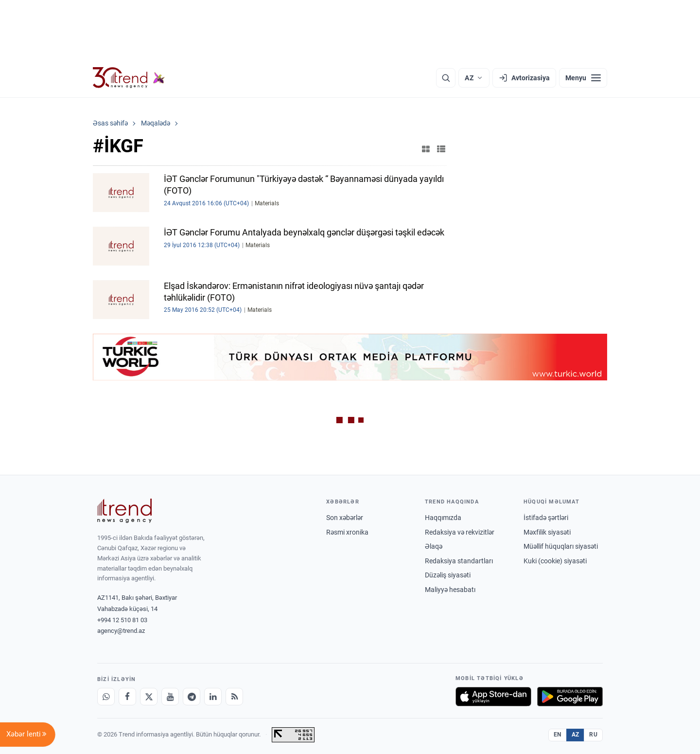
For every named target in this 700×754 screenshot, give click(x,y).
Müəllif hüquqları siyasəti (561, 546)
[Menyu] (583, 78)
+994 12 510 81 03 (122, 620)
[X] (149, 697)
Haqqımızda (443, 518)
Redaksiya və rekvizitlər (460, 532)
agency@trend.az (121, 631)
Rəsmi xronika (347, 532)
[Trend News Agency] (124, 511)
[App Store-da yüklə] (493, 697)
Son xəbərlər (345, 518)
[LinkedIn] (213, 697)
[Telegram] (192, 697)
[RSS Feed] (234, 697)
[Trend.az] (129, 78)
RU (593, 735)
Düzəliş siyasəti (448, 575)
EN (558, 735)
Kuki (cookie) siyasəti (555, 561)
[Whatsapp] (106, 697)
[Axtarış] (446, 78)
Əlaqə (434, 546)
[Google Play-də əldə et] (570, 697)
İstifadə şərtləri (546, 518)
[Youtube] (170, 697)
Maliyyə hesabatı (450, 590)
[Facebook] (127, 697)
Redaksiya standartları (459, 561)
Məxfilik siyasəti (547, 532)
